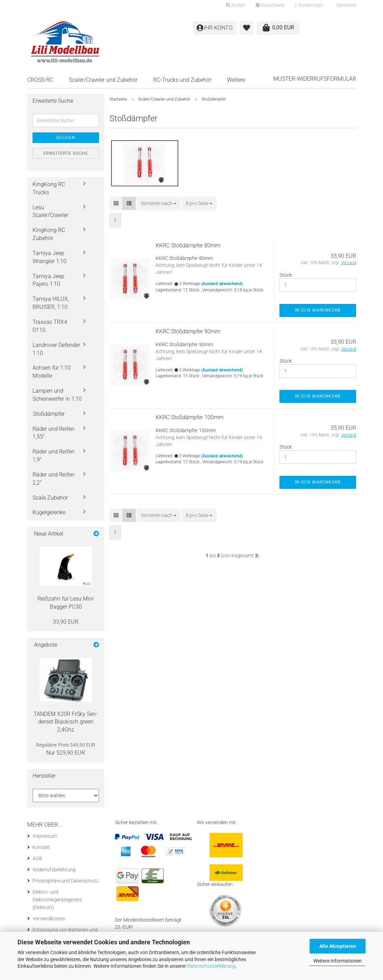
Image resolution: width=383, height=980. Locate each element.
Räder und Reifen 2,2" (54, 479)
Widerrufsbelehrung (54, 870)
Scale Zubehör (50, 498)
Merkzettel (345, 5)
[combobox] (159, 203)
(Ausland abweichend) (222, 284)
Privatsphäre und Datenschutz (66, 881)
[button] (270, 5)
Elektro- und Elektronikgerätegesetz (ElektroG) (57, 900)
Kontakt (41, 847)
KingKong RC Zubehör (49, 234)
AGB (37, 858)
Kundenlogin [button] (309, 5)
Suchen (66, 138)
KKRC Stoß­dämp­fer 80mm (188, 245)
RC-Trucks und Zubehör (182, 80)
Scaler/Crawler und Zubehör (103, 80)
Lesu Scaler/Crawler (50, 211)
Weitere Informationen (338, 961)
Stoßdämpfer (49, 414)
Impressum (45, 836)
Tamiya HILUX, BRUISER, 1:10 (51, 303)
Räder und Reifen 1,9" (54, 456)
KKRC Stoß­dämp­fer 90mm (188, 331)
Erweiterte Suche (66, 153)
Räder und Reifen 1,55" (54, 433)
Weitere (236, 80)
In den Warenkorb (318, 310)
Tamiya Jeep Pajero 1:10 (48, 280)
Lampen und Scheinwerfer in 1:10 (57, 395)
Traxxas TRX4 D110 (50, 326)
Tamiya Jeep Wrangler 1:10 (49, 257)
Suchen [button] (236, 5)
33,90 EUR (66, 622)
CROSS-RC (40, 80)
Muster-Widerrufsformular (315, 79)
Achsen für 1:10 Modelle (52, 372)
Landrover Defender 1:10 (56, 349)
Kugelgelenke (49, 512)
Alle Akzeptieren (338, 946)
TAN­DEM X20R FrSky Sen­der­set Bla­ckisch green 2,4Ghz (66, 722)
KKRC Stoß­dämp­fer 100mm (190, 417)
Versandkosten (49, 919)
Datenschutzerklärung (211, 966)
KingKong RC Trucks (49, 188)
